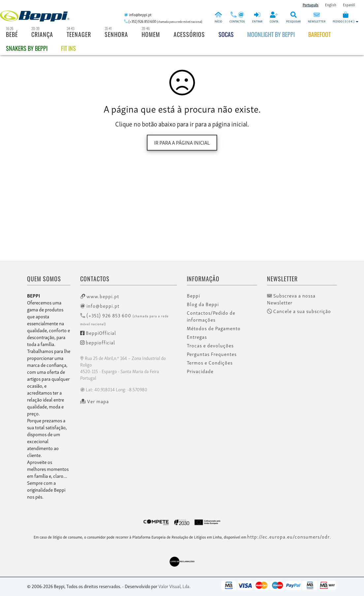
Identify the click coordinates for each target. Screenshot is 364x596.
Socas (226, 34)
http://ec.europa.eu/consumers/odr (288, 536)
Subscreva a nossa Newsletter (291, 299)
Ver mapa (95, 401)
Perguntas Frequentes (212, 354)
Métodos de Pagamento (214, 328)
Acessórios (189, 34)
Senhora (116, 34)
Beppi (193, 296)
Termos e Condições (210, 363)
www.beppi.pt (100, 296)
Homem (151, 34)
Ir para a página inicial (182, 142)
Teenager (79, 34)
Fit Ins (68, 48)
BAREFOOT (319, 34)
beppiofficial (98, 342)
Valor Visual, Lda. (174, 586)
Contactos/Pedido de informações (211, 316)
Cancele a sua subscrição (299, 311)
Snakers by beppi (27, 48)
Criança (42, 34)
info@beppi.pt (100, 305)
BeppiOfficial (98, 333)
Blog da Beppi (203, 304)
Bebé (12, 34)
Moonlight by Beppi (271, 34)
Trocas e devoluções (210, 345)
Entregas (197, 337)
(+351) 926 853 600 (124, 319)
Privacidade (200, 371)
